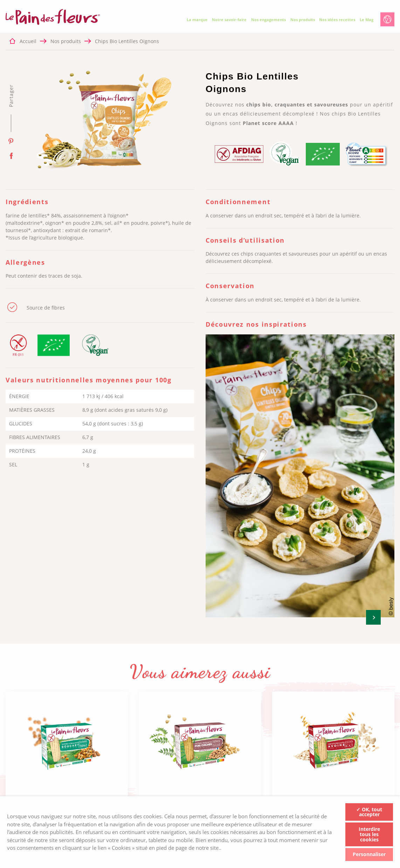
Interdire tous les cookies (369, 834)
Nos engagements (268, 21)
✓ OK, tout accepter (369, 812)
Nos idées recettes (337, 21)
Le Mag (367, 21)
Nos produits (303, 21)
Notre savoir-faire (229, 21)
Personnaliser (369, 854)
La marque (197, 21)
